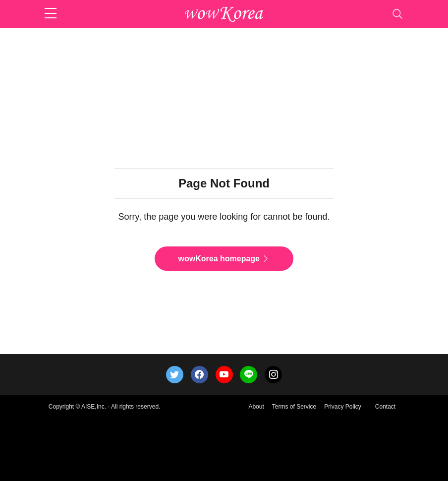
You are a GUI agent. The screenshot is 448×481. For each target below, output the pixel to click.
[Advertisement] (224, 53)
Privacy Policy (343, 407)
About (256, 407)
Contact (385, 407)
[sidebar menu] (51, 14)
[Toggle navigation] (397, 14)
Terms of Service (294, 407)
